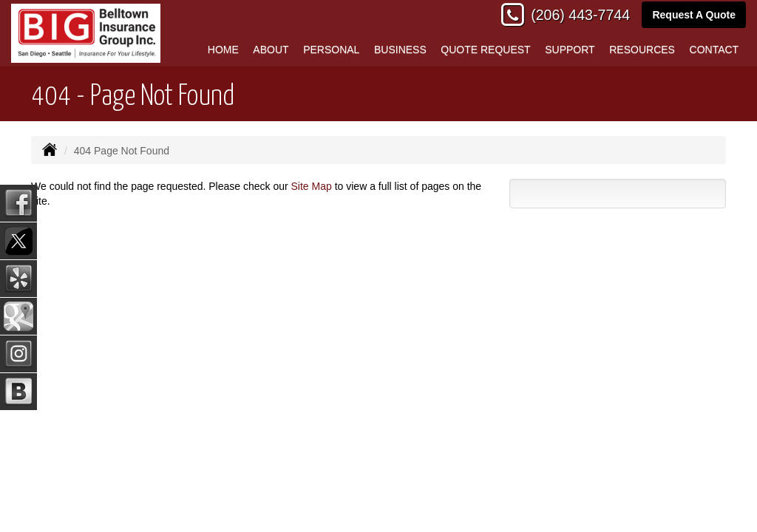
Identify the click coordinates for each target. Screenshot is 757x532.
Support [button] (570, 50)
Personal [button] (331, 50)
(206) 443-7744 (580, 15)
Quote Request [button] (485, 50)
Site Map (312, 186)
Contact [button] (714, 50)
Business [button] (400, 50)
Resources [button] (642, 50)
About (271, 50)
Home (223, 50)
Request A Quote (694, 15)
